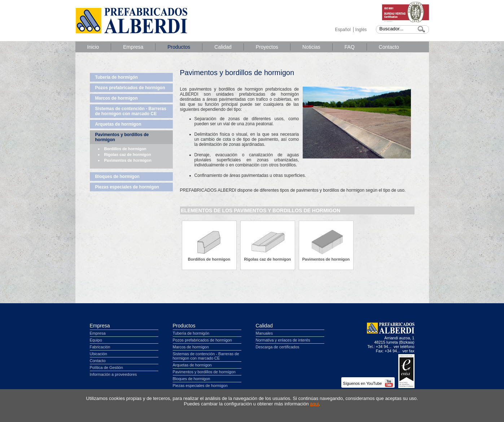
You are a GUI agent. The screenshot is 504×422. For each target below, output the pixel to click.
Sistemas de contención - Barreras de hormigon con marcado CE (131, 111)
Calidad (223, 47)
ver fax (408, 351)
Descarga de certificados (278, 347)
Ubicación (98, 354)
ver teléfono (404, 347)
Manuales (264, 333)
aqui (314, 404)
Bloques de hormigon (117, 177)
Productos (179, 47)
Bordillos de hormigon (125, 149)
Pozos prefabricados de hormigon (130, 88)
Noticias (311, 47)
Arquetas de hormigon (118, 124)
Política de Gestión (106, 367)
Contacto (389, 47)
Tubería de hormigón (117, 77)
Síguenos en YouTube (368, 383)
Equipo (96, 340)
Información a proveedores (113, 374)
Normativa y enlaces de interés (283, 340)
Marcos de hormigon (117, 98)
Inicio (93, 47)
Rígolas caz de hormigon (128, 155)
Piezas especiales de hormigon (127, 187)
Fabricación (100, 347)
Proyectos (267, 47)
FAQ (350, 47)
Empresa (133, 47)
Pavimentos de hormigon (128, 160)
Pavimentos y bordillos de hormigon (122, 137)
